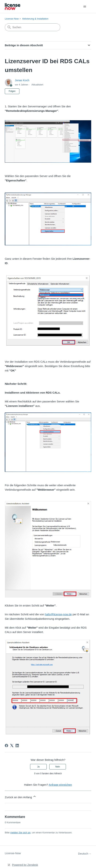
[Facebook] (6, 746)
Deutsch (85, 854)
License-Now (12, 19)
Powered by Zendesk (25, 865)
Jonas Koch (22, 80)
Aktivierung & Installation (35, 19)
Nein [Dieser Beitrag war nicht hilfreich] (58, 767)
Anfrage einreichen (60, 785)
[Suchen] (32, 27)
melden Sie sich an (20, 833)
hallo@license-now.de (58, 614)
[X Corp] (12, 746)
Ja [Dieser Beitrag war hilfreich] (38, 767)
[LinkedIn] (17, 746)
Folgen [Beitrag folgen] (12, 91)
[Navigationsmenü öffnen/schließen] (85, 7)
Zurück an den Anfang (21, 797)
